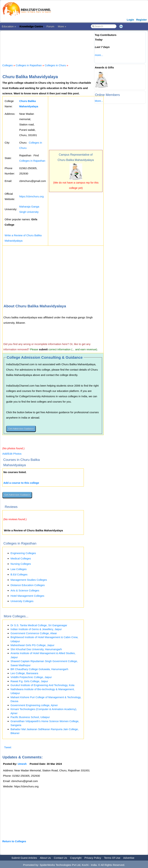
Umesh (22, 764)
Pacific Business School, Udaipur (30, 717)
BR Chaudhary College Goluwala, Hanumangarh (39, 669)
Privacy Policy (93, 858)
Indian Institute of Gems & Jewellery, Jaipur (36, 629)
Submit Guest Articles (24, 858)
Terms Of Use (112, 858)
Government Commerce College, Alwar (34, 633)
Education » (9, 26)
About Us (45, 858)
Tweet (8, 747)
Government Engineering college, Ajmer (34, 705)
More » (62, 26)
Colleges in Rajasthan (29, 65)
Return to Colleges (14, 841)
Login (130, 20)
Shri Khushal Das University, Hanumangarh (36, 649)
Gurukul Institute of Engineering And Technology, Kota (42, 685)
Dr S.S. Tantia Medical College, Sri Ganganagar (39, 625)
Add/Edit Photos (12, 454)
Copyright (76, 858)
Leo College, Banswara (24, 673)
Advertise (129, 858)
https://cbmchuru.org (31, 196)
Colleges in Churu (55, 65)
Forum (50, 26)
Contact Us (60, 858)
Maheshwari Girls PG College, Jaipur (32, 645)
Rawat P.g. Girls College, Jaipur (29, 681)
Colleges (7, 65)
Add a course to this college (21, 483)
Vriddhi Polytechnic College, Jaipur (31, 677)
